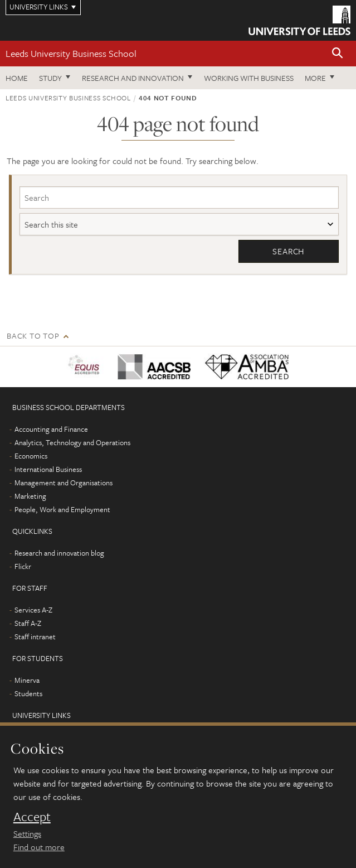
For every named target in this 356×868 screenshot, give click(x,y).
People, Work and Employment (62, 509)
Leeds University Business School (71, 53)
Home (17, 78)
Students (28, 693)
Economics (31, 456)
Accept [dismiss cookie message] (32, 817)
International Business (48, 469)
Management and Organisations (64, 483)
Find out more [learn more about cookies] (39, 847)
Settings (27, 833)
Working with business (249, 78)
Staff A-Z (28, 623)
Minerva (27, 680)
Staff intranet (35, 636)
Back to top (33, 336)
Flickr (23, 566)
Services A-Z (33, 610)
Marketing (30, 496)
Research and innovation (133, 78)
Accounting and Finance (51, 429)
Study (50, 78)
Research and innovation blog (59, 553)
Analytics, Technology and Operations (72, 442)
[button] (338, 54)
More (315, 78)
